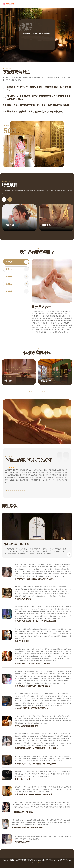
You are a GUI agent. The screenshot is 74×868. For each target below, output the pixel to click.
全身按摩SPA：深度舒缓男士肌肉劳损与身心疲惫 (34, 579)
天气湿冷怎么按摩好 (23, 842)
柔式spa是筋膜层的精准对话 (26, 726)
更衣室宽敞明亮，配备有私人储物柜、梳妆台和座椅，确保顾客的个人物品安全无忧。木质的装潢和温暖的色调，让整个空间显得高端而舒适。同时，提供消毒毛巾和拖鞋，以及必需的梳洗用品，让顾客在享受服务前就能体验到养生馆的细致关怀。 (55, 375)
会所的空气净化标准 (23, 599)
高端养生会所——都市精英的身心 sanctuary (33, 664)
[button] (10, 200)
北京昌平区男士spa (49, 860)
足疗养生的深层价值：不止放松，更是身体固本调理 (35, 621)
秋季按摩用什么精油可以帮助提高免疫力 (28, 827)
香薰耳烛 (9, 225)
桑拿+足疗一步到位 (22, 779)
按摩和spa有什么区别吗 (23, 812)
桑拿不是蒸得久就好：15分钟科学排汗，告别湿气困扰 (36, 748)
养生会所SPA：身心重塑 (16, 544)
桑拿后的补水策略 (22, 641)
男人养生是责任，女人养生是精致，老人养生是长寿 (35, 764)
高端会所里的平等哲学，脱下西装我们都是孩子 (33, 686)
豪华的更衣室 (46, 381)
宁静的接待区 (9, 381)
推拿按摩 (46, 225)
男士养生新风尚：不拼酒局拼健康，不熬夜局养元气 (35, 794)
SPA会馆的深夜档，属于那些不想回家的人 (31, 708)
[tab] (16, 262)
